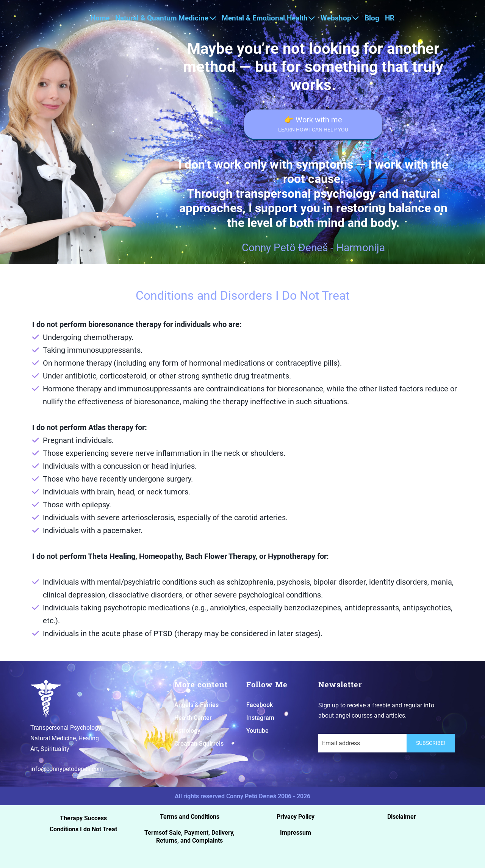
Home (100, 18)
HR (390, 18)
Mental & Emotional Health (268, 18)
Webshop (340, 18)
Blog (372, 18)
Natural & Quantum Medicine (166, 18)
